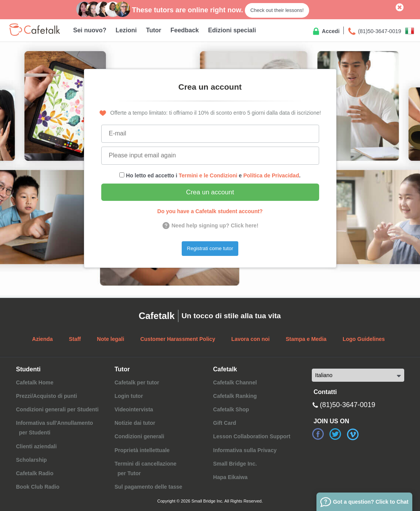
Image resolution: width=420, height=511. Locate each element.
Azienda (42, 339)
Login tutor (129, 396)
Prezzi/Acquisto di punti (47, 396)
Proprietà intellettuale (142, 450)
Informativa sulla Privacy (245, 450)
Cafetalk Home (35, 382)
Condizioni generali (139, 436)
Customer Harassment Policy (178, 339)
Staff (75, 339)
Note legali (111, 339)
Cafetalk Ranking (235, 396)
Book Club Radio (38, 487)
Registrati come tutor (210, 248)
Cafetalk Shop (231, 409)
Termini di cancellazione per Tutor (145, 468)
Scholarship (32, 460)
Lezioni (126, 30)
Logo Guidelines (364, 339)
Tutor (154, 30)
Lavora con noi (251, 339)
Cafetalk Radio (35, 473)
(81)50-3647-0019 (374, 32)
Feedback (185, 30)
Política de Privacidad (271, 175)
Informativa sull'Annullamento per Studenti (55, 428)
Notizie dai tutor (135, 423)
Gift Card (225, 423)
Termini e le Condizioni (208, 175)
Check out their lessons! (277, 10)
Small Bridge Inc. (235, 464)
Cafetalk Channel (235, 382)
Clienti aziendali (37, 446)
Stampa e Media (306, 339)
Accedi (325, 32)
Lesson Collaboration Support (252, 436)
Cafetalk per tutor (137, 382)
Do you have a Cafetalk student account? (210, 211)
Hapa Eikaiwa (231, 477)
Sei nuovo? (90, 30)
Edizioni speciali (232, 30)
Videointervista (134, 409)
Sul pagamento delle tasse (148, 487)
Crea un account (210, 192)
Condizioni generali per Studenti (58, 409)
